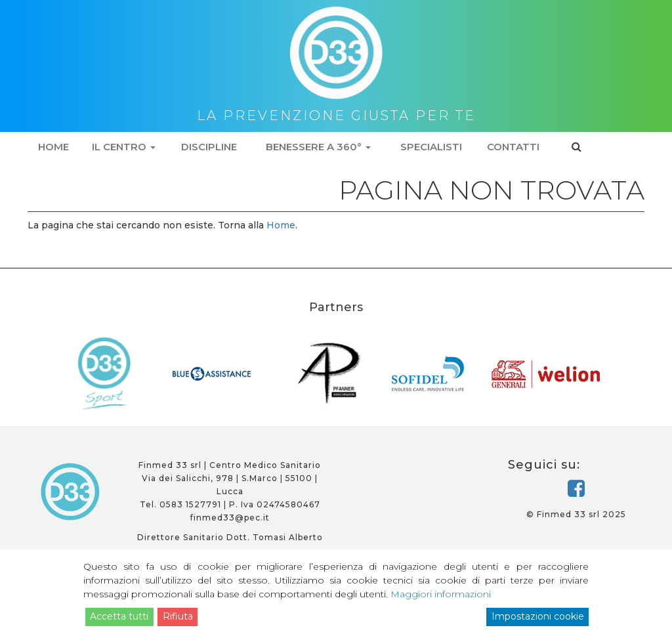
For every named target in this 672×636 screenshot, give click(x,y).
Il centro (124, 147)
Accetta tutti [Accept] (119, 616)
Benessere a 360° (318, 147)
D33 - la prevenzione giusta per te (71, 492)
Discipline (209, 147)
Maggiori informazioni (441, 594)
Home (53, 147)
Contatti (513, 147)
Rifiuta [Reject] (178, 616)
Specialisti (431, 147)
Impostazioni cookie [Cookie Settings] (538, 616)
